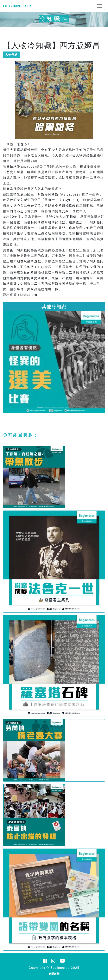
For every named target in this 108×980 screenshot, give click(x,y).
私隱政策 (54, 974)
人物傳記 (11, 55)
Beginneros (18, 6)
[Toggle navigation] (99, 6)
